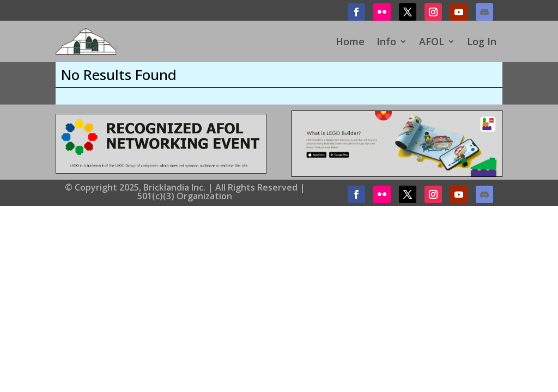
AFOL (432, 41)
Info (386, 41)
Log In (482, 41)
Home (350, 41)
